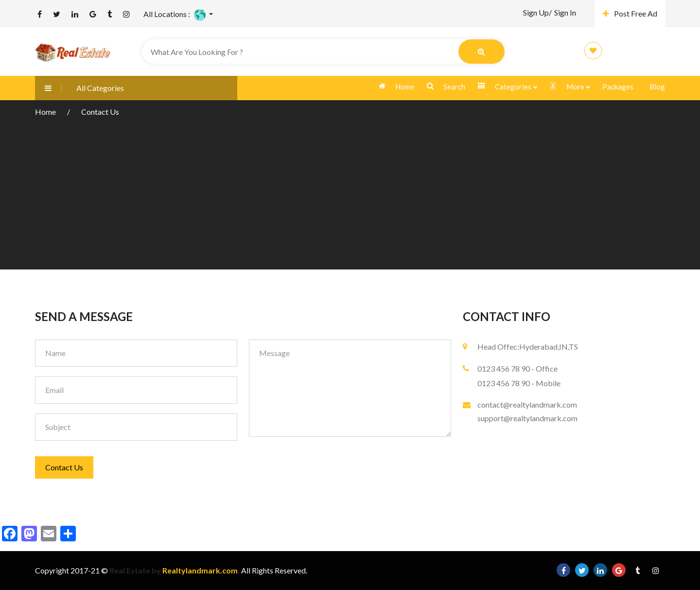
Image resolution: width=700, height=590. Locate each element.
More (569, 87)
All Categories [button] (79, 88)
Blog (657, 87)
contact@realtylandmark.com (527, 404)
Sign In (565, 12)
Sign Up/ (537, 12)
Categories (507, 87)
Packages (618, 87)
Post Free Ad (630, 13)
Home (396, 87)
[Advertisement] (350, 192)
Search (446, 87)
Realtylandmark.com (199, 570)
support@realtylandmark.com (527, 418)
